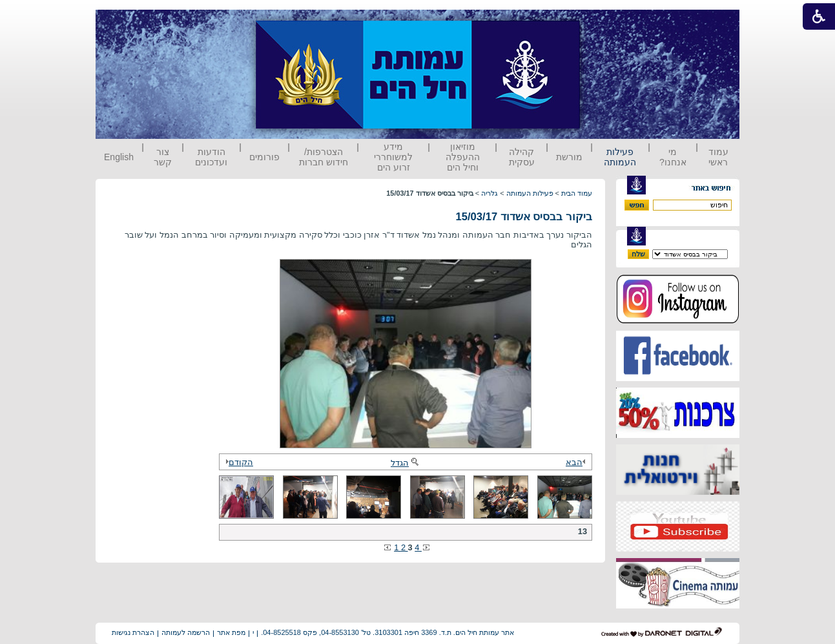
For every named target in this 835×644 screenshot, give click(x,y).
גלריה (490, 193)
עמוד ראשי (718, 157)
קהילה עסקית (522, 157)
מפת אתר (231, 632)
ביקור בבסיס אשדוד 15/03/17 (524, 217)
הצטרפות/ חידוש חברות (324, 157)
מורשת (569, 157)
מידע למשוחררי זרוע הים (393, 157)
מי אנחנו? (673, 157)
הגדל (406, 463)
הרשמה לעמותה (186, 632)
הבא (577, 462)
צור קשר (163, 157)
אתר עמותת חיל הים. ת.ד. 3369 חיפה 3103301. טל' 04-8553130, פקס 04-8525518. (387, 632)
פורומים (264, 157)
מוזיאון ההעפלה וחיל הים (463, 157)
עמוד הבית (577, 193)
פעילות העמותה (620, 157)
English (119, 157)
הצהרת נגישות (133, 632)
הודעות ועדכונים (211, 157)
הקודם (238, 462)
